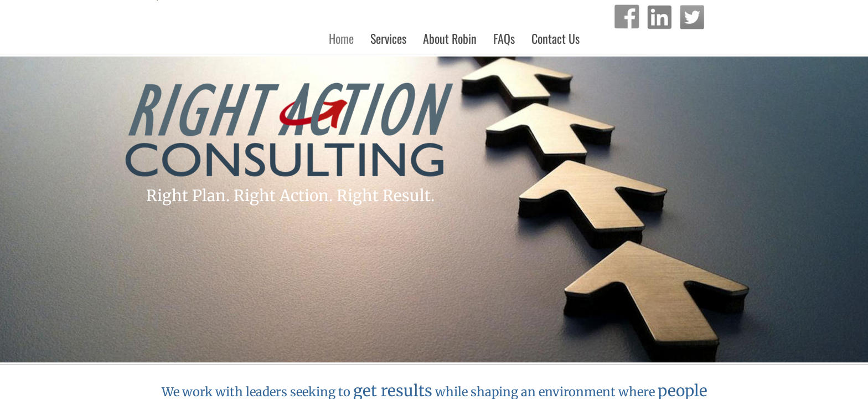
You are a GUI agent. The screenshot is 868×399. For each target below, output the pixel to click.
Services (388, 38)
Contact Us (556, 38)
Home (341, 38)
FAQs (504, 38)
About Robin (450, 38)
